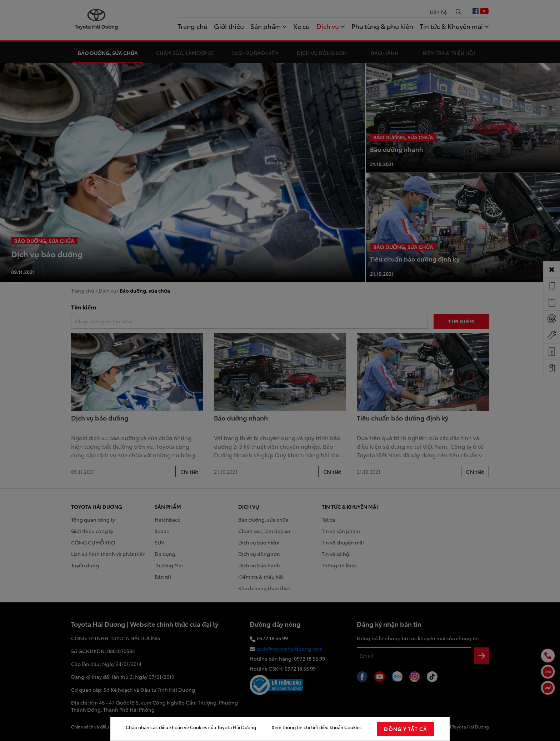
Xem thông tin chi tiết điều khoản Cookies (316, 727)
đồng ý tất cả (406, 729)
